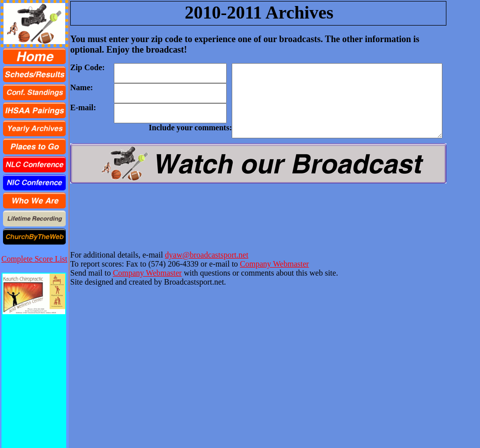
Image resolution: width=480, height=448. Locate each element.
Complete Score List (35, 259)
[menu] (34, 146)
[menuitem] (34, 56)
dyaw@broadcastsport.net (207, 255)
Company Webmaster (274, 264)
